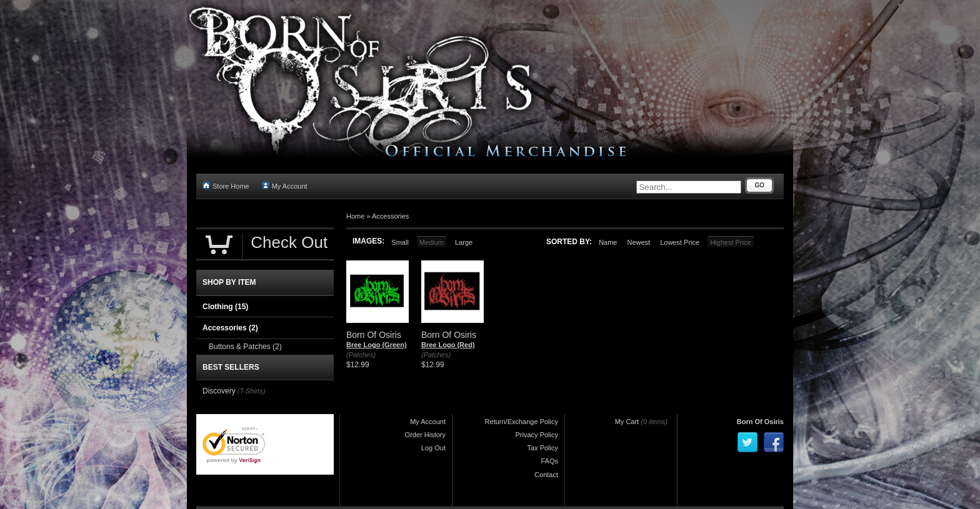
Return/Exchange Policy (522, 422)
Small (400, 242)
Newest (638, 242)
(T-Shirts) (252, 391)
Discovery (219, 391)
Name (608, 242)
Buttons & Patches (245, 347)
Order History (425, 435)
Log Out (433, 448)
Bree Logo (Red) (448, 345)
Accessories (390, 216)
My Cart (627, 422)
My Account (285, 186)
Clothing (225, 307)
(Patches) (361, 355)
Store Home (226, 186)
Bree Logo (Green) (377, 345)
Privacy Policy (537, 435)
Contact (546, 475)
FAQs (549, 461)
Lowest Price (680, 242)
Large (464, 242)
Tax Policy (542, 448)
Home (355, 216)
